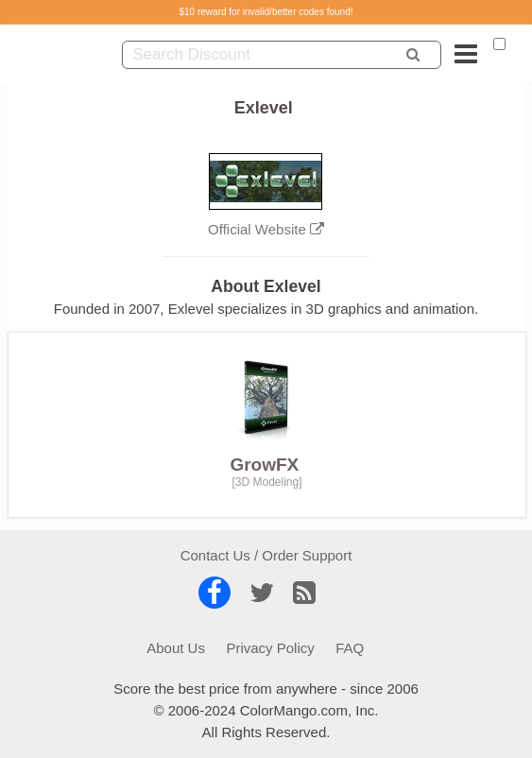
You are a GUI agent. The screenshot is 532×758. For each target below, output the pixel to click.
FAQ (350, 648)
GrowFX (264, 465)
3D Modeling (267, 482)
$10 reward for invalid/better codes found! (266, 12)
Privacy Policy (270, 648)
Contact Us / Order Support (266, 555)
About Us (176, 648)
